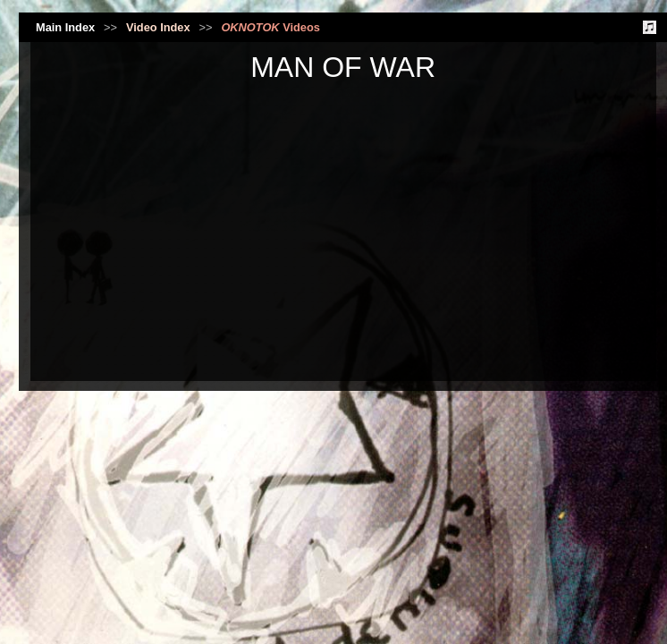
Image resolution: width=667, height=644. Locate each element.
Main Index (65, 27)
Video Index (158, 27)
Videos (270, 27)
